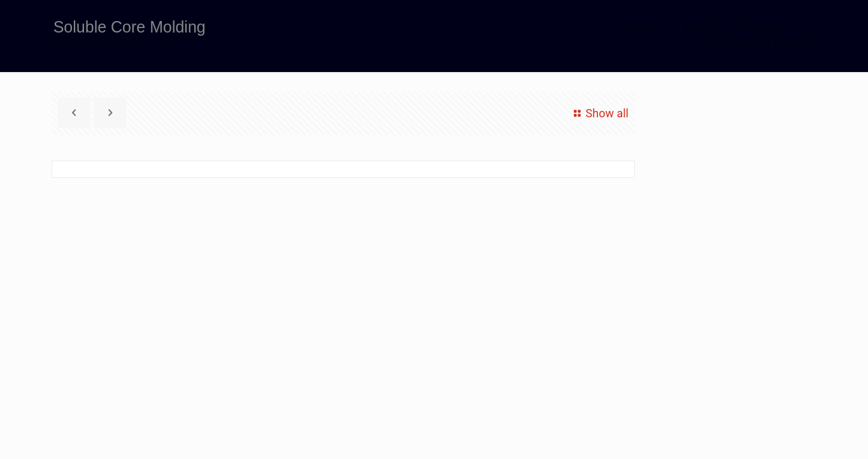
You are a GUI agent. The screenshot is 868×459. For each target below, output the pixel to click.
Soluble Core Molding (761, 44)
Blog (697, 28)
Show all (599, 113)
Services (762, 28)
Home (638, 28)
